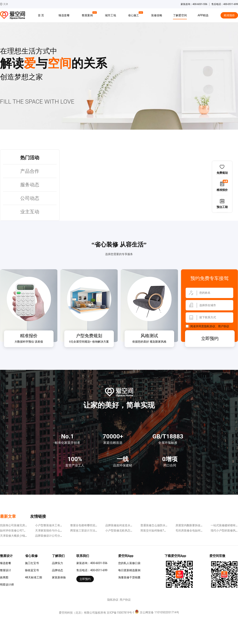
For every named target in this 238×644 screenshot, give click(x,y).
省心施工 (134, 15)
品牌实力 (58, 563)
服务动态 (30, 185)
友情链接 (38, 516)
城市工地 (110, 15)
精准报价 (229, 15)
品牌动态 (58, 570)
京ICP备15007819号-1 (120, 613)
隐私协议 (210, 326)
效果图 (4, 577)
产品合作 (30, 171)
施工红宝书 (32, 563)
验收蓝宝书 (32, 570)
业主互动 (30, 212)
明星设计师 (7, 585)
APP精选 (203, 15)
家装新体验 (59, 577)
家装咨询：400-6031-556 (92, 563)
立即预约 (210, 339)
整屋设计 (6, 570)
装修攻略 (157, 15)
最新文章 (8, 516)
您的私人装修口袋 (129, 563)
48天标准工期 (34, 577)
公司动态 (30, 198)
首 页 (41, 15)
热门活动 (30, 158)
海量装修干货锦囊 (129, 577)
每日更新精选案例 (129, 570)
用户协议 (224, 326)
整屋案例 (88, 15)
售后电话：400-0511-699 (92, 570)
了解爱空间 (180, 15)
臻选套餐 (64, 15)
